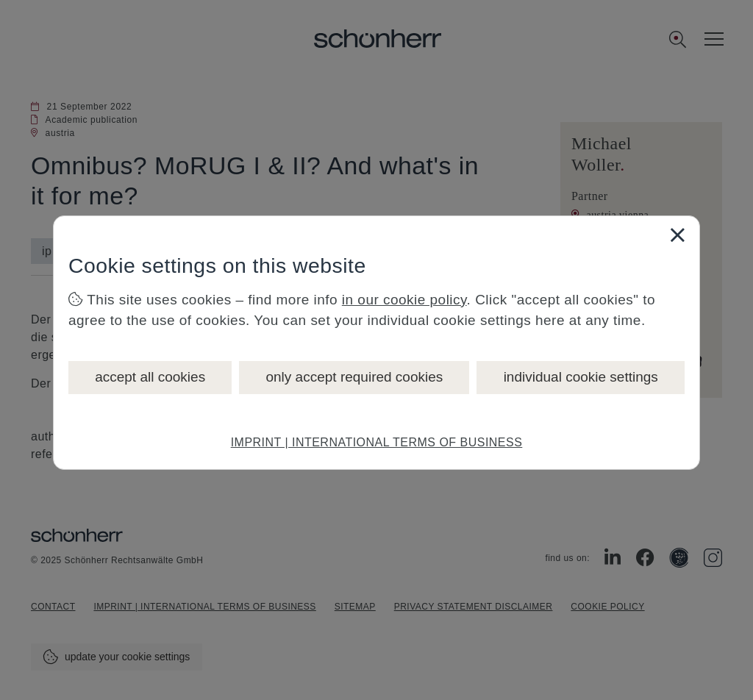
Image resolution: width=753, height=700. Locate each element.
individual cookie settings (581, 377)
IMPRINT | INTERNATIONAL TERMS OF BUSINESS (377, 442)
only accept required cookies (354, 377)
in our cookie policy (404, 300)
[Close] (677, 235)
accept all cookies (150, 377)
